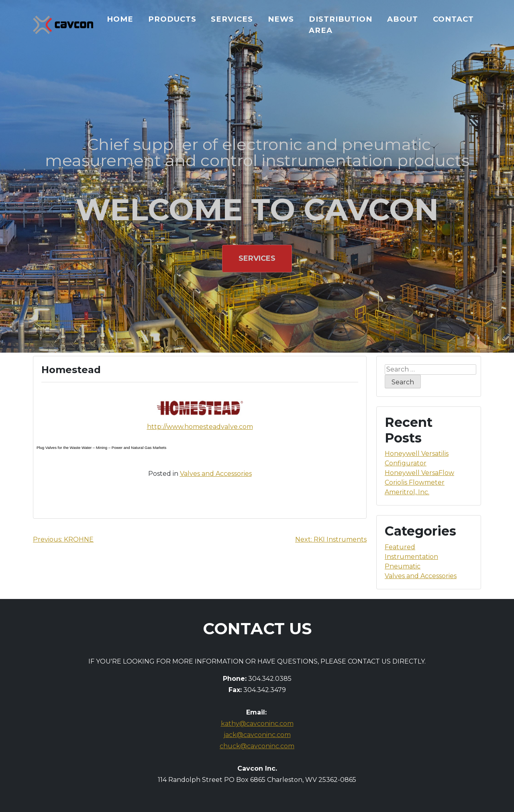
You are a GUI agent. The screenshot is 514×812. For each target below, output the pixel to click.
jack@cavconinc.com (257, 735)
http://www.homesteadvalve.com (200, 427)
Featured (400, 547)
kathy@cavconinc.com (257, 724)
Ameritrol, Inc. (407, 492)
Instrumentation (411, 557)
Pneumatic (403, 566)
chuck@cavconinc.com (257, 746)
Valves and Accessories (216, 474)
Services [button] (257, 258)
